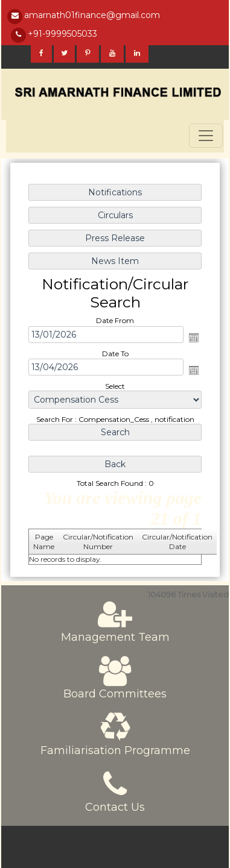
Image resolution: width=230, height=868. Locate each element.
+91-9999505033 (62, 34)
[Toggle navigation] (206, 136)
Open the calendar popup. (193, 338)
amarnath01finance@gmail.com (92, 15)
